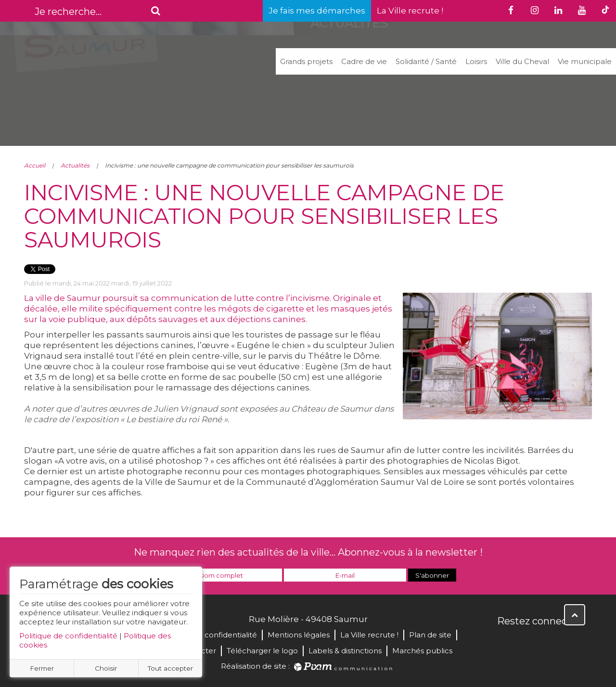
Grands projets (306, 61)
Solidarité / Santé (426, 61)
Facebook (505, 642)
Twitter (526, 642)
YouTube (548, 642)
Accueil (35, 165)
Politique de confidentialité (68, 636)
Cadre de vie (364, 61)
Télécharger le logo (262, 651)
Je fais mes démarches (317, 11)
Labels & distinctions (345, 651)
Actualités (75, 165)
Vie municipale (585, 61)
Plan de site (430, 635)
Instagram (569, 642)
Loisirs (476, 61)
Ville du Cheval (522, 61)
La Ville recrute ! (410, 11)
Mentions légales (299, 635)
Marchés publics (422, 651)
